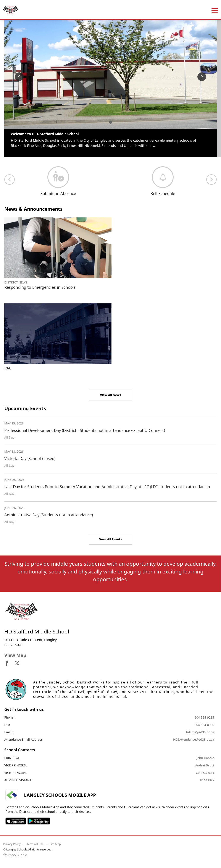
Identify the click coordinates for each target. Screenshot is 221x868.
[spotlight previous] (19, 77)
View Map (15, 655)
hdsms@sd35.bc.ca (200, 732)
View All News (110, 395)
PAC (8, 368)
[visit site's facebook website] (7, 664)
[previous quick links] (10, 180)
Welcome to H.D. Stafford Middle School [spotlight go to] (45, 134)
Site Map (55, 844)
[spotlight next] (202, 77)
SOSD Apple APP (16, 821)
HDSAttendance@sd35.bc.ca (194, 739)
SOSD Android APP (39, 821)
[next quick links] (211, 180)
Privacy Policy (12, 844)
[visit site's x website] (17, 664)
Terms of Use (35, 844)
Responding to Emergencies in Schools (40, 287)
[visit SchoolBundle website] (109, 855)
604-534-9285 (204, 717)
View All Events (110, 539)
